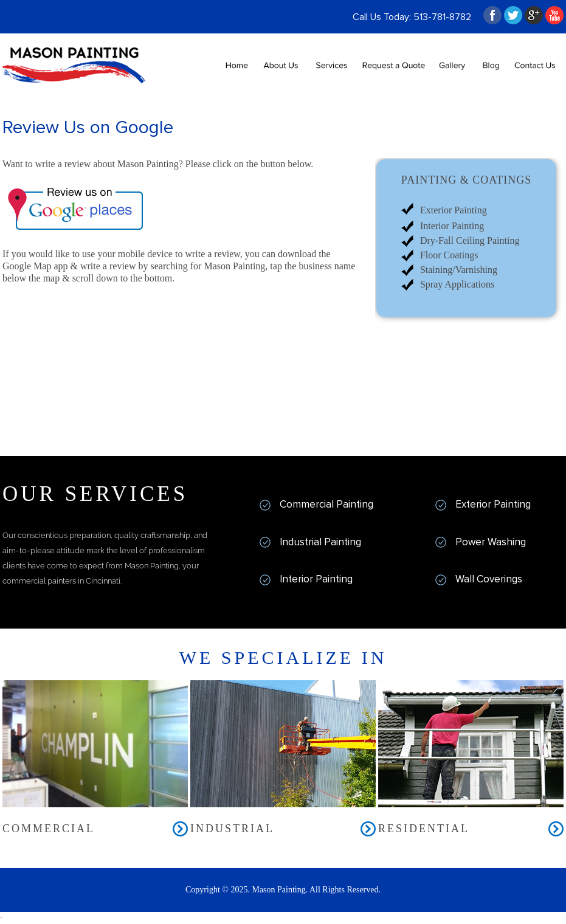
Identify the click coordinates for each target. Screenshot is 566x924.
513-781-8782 (442, 17)
